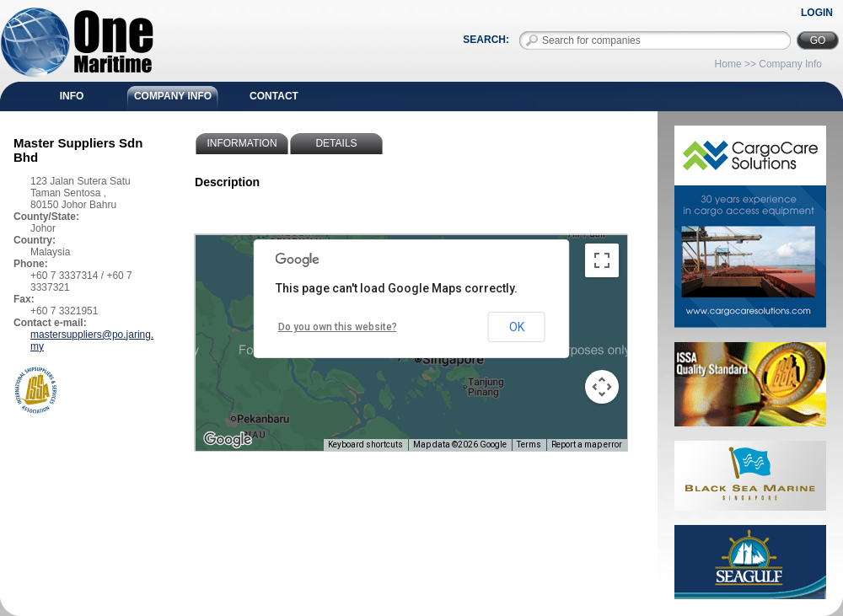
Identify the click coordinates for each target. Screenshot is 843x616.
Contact (274, 96)
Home (728, 64)
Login (817, 13)
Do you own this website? (338, 327)
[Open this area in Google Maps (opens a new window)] (228, 440)
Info (72, 96)
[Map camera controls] (602, 387)
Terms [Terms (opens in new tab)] (529, 445)
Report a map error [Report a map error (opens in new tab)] (587, 445)
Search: (486, 40)
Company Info (173, 96)
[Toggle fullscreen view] (602, 260)
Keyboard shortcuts (365, 445)
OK (517, 327)
